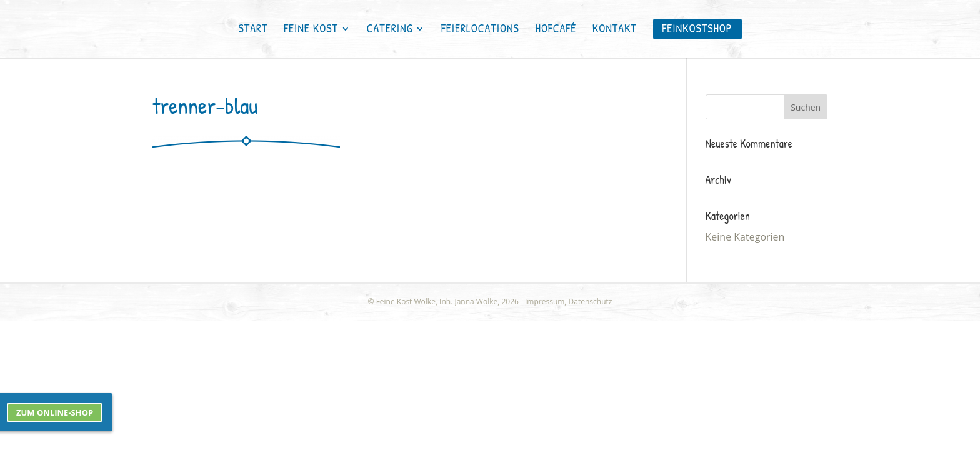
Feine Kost (311, 30)
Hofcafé (556, 30)
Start (253, 30)
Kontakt (615, 30)
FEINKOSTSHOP (697, 28)
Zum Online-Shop (55, 412)
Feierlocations (480, 30)
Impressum (545, 302)
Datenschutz (591, 302)
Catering (390, 30)
